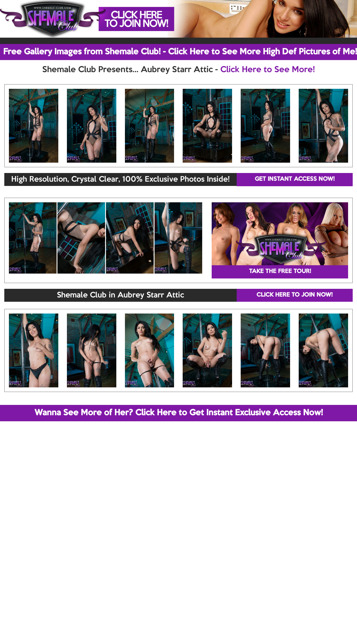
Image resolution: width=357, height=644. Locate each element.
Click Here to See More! (268, 70)
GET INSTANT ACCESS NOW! (295, 179)
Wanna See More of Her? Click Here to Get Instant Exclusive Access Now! (179, 413)
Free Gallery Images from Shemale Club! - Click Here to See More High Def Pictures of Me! (180, 52)
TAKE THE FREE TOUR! (280, 272)
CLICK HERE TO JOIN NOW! (295, 295)
